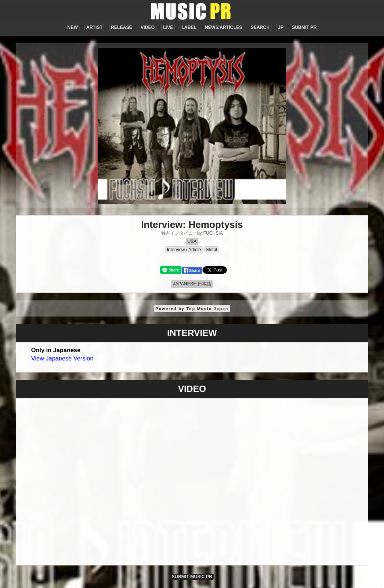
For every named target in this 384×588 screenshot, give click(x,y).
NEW (73, 27)
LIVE (168, 27)
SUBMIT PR (304, 27)
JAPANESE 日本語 (192, 284)
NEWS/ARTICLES (223, 27)
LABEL (189, 27)
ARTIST (94, 27)
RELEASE (122, 27)
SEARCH (260, 27)
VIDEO (148, 27)
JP (281, 27)
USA (192, 241)
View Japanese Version (62, 358)
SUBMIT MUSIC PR (192, 577)
